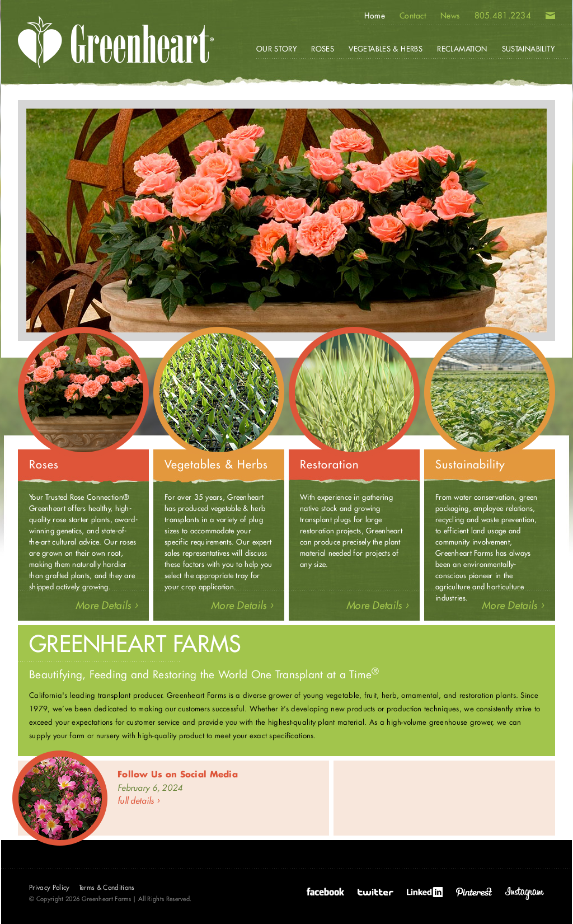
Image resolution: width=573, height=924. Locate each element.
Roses (323, 49)
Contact (413, 16)
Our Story (277, 49)
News (450, 16)
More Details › (107, 606)
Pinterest (474, 892)
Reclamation (462, 49)
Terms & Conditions (107, 887)
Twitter (375, 892)
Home (375, 16)
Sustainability (528, 49)
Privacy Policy (50, 887)
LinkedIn (425, 892)
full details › (138, 801)
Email (550, 18)
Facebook (325, 892)
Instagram (525, 893)
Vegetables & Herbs (386, 49)
